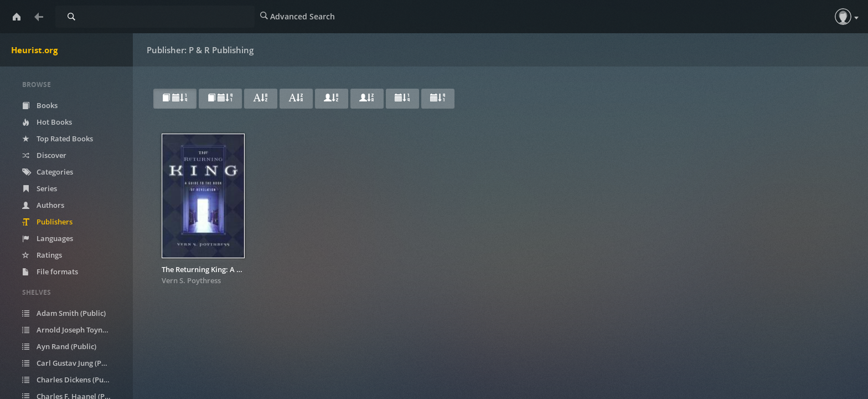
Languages (48, 238)
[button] (843, 17)
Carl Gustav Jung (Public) (71, 363)
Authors (43, 205)
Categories (48, 172)
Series (40, 188)
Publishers (47, 222)
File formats (50, 272)
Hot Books (47, 122)
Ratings (42, 255)
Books (40, 105)
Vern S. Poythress (191, 280)
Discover (44, 155)
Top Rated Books (58, 139)
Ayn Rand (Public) (59, 346)
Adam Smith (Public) (64, 313)
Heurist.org (34, 50)
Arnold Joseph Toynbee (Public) (73, 330)
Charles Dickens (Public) (70, 380)
